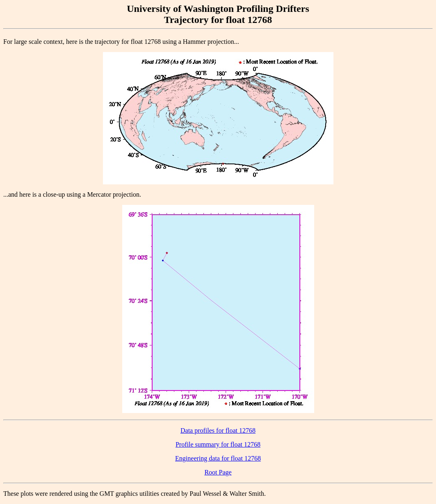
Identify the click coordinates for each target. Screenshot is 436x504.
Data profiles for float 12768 (218, 430)
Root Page (218, 472)
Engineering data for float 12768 (218, 458)
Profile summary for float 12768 (218, 444)
